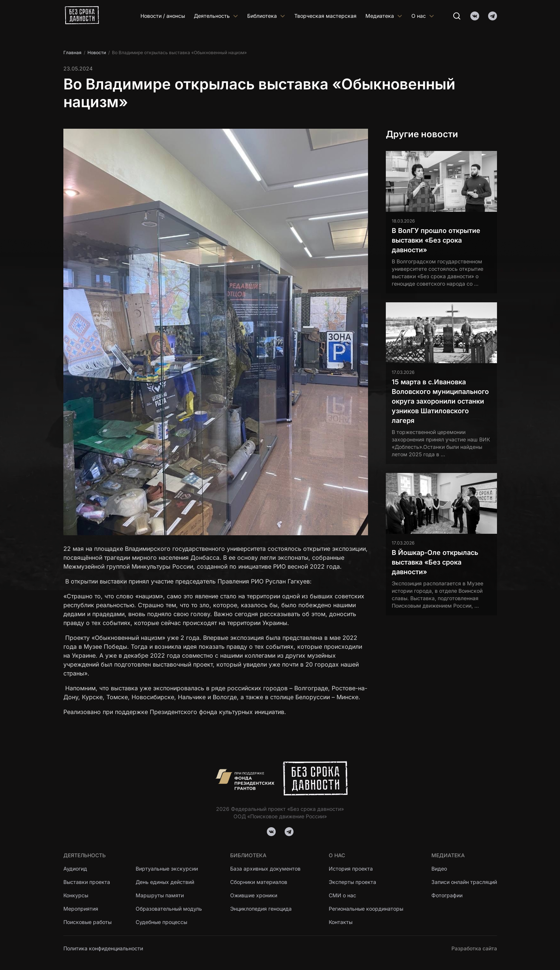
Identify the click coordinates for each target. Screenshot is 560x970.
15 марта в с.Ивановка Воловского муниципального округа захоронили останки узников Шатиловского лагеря (440, 401)
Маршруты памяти (160, 895)
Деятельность (216, 16)
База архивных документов (265, 869)
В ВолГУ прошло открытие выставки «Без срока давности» (436, 240)
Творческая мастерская (325, 16)
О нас (423, 16)
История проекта (351, 869)
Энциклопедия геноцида (261, 909)
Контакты (341, 922)
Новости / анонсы (163, 16)
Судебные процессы (161, 922)
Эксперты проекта (352, 882)
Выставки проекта (87, 882)
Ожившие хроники (254, 895)
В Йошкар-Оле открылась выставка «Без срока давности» (435, 562)
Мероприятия (81, 909)
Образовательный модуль (169, 909)
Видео (439, 869)
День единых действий (165, 882)
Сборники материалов (259, 882)
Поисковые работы (87, 922)
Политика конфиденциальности (103, 948)
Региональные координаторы (366, 909)
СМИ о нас (342, 895)
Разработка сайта (474, 948)
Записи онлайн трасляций (464, 882)
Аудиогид (75, 869)
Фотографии (447, 895)
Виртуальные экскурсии (167, 869)
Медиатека (384, 16)
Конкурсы (76, 895)
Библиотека (266, 16)
